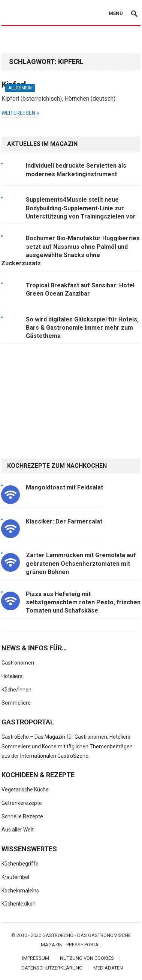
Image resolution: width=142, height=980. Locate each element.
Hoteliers (12, 676)
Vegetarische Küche (25, 790)
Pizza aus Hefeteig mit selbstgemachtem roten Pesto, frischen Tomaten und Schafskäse (83, 602)
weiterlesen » (20, 113)
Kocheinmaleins (20, 891)
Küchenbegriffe (20, 864)
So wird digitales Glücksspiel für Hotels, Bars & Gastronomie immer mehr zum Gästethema (82, 328)
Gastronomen (18, 663)
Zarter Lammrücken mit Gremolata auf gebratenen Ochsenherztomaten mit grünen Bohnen (81, 564)
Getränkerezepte (22, 803)
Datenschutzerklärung (52, 968)
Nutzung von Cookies (87, 958)
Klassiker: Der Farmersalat (64, 521)
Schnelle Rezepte (22, 816)
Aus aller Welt (18, 830)
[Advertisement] (71, 40)
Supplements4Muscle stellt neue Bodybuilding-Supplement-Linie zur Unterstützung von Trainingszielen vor (81, 208)
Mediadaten (108, 968)
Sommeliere (16, 703)
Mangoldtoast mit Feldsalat (64, 487)
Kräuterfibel (15, 877)
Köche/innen (16, 690)
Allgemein (20, 88)
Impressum (36, 958)
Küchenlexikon (19, 904)
